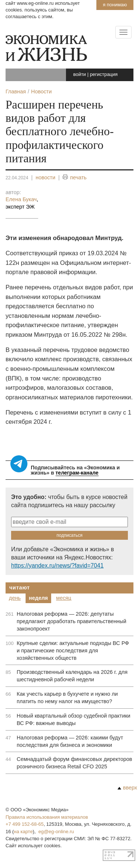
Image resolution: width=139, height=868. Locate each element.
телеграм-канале (77, 473)
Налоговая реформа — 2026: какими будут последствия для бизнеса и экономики (70, 741)
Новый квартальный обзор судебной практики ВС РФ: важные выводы (74, 719)
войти (80, 74)
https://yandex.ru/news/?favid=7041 (57, 566)
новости (45, 177)
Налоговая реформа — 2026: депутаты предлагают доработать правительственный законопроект (72, 621)
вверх (127, 788)
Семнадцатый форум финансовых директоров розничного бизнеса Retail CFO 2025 (74, 763)
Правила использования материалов (47, 817)
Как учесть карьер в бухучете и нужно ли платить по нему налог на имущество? (67, 698)
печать (75, 178)
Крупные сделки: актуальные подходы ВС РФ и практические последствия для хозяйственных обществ (73, 651)
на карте (23, 832)
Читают (20, 588)
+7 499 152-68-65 (25, 824)
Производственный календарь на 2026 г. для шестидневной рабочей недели (72, 676)
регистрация (104, 74)
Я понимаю (115, 5)
